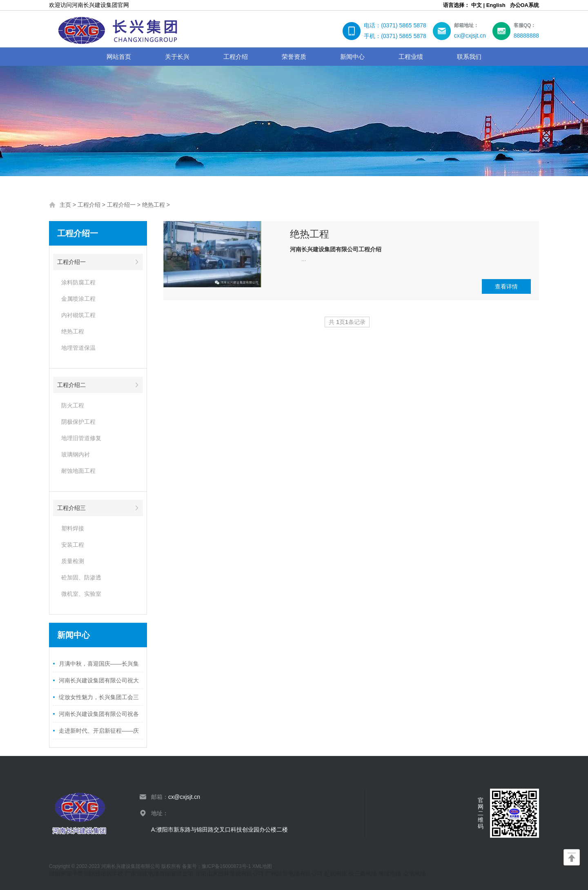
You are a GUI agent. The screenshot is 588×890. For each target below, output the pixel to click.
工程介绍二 (71, 385)
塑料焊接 (73, 528)
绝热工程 (154, 205)
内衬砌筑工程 (78, 315)
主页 (65, 205)
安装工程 (73, 545)
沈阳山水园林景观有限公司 (229, 874)
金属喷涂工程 (78, 299)
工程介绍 (89, 205)
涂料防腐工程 (78, 282)
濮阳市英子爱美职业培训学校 (86, 874)
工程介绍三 (71, 508)
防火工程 (73, 405)
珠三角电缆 (363, 874)
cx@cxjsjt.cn (184, 797)
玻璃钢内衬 (76, 454)
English (496, 5)
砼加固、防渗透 (81, 577)
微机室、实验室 (81, 594)
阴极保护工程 (78, 422)
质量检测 (73, 561)
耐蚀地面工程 (78, 471)
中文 (477, 5)
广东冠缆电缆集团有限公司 (159, 874)
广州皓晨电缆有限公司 (294, 874)
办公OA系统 (525, 5)
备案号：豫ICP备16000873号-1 (217, 866)
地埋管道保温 (78, 348)
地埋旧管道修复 (81, 438)
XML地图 (262, 866)
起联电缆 (336, 874)
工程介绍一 (121, 205)
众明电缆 (414, 874)
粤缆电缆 (390, 874)
